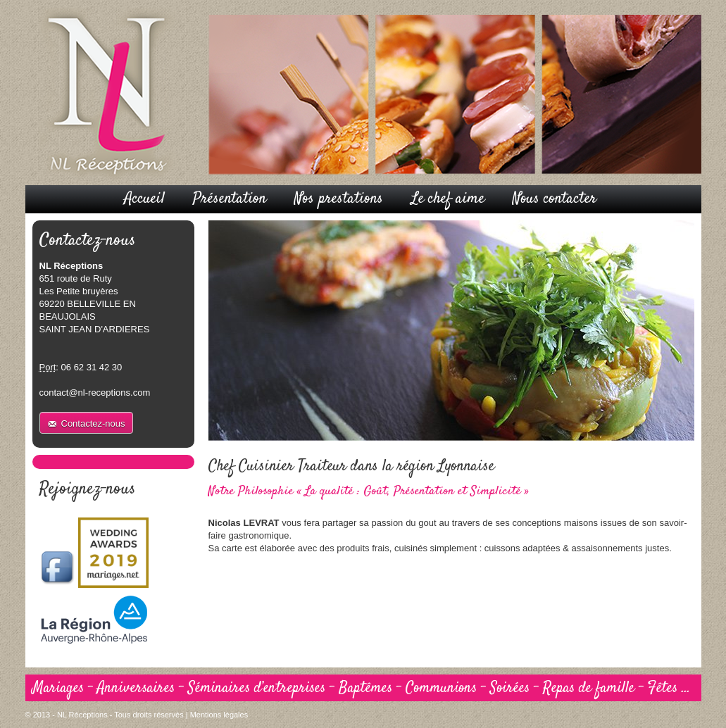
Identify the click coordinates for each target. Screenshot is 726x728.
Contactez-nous (93, 423)
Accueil (144, 199)
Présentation (230, 199)
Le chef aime (448, 199)
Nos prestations (339, 199)
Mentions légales (219, 715)
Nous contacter (555, 199)
